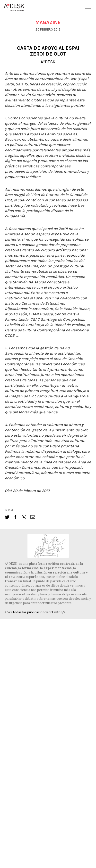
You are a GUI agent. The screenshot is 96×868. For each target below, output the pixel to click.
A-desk (14, 7)
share (9, 510)
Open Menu (88, 6)
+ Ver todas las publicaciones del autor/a (35, 612)
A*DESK (48, 62)
